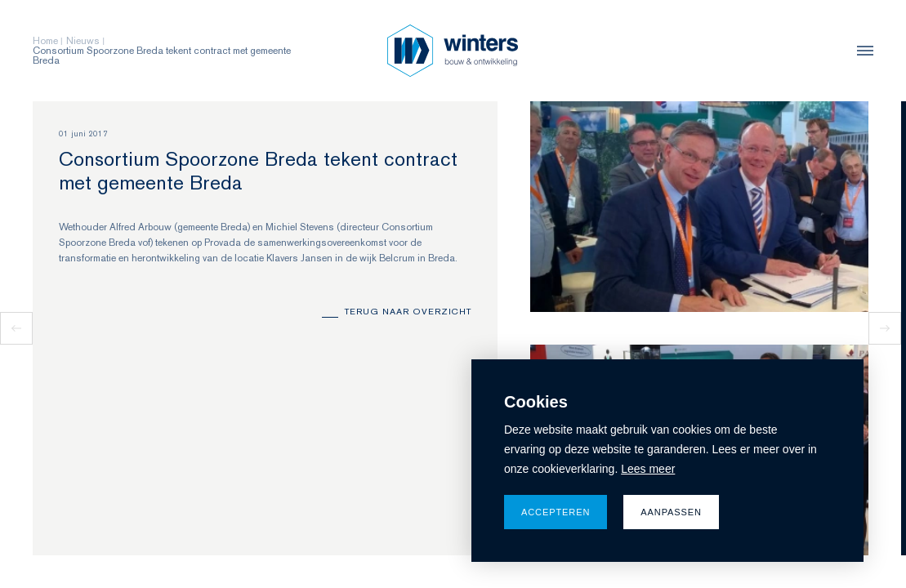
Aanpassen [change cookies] (671, 512)
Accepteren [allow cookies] (556, 512)
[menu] (861, 51)
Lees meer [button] (648, 469)
